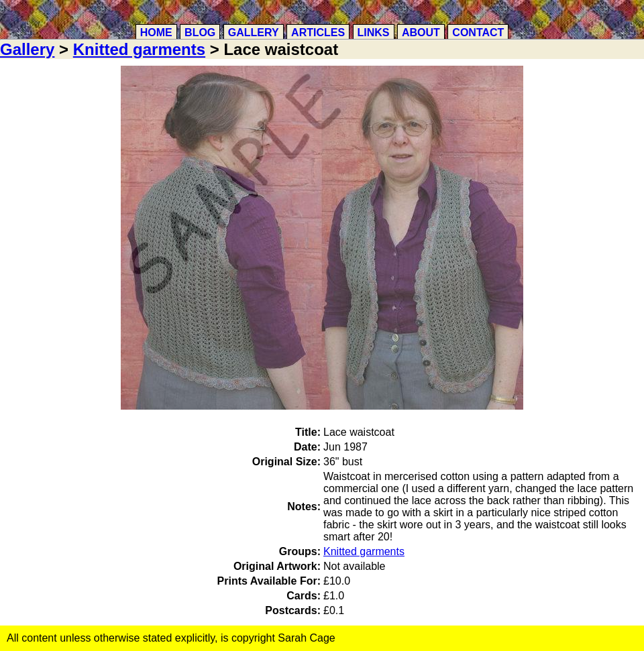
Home (156, 33)
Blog (200, 33)
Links (374, 33)
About (421, 33)
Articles (318, 33)
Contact (478, 33)
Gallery (254, 33)
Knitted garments (139, 49)
